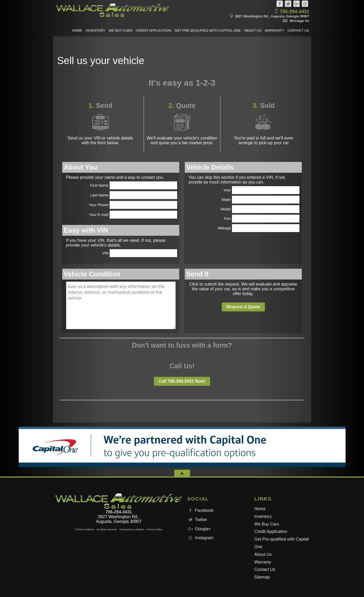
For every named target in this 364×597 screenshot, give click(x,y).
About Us (263, 554)
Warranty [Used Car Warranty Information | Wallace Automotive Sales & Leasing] (275, 30)
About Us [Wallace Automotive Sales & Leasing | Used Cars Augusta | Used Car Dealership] (253, 30)
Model (260, 209)
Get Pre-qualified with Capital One (282, 543)
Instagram (305, 4)
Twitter (288, 4)
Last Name (134, 195)
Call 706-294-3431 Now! (182, 381)
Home (260, 509)
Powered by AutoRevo (132, 529)
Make (261, 200)
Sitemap (262, 577)
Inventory (263, 516)
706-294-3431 (119, 512)
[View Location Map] (242, 15)
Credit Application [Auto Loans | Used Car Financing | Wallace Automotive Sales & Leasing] (153, 30)
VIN (140, 253)
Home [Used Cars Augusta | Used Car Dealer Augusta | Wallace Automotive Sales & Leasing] (77, 30)
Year (261, 190)
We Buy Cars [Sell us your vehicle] (121, 30)
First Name (134, 185)
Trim (262, 219)
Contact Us (265, 569)
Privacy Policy (155, 529)
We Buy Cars (267, 524)
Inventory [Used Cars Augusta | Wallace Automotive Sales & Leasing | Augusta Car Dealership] (95, 30)
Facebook (280, 4)
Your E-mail (133, 215)
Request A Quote (243, 307)
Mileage (259, 228)
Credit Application (271, 531)
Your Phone (133, 205)
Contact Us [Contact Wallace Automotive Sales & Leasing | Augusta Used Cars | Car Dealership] (298, 30)
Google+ (297, 4)
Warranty (263, 562)
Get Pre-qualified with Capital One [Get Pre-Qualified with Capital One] (208, 30)
